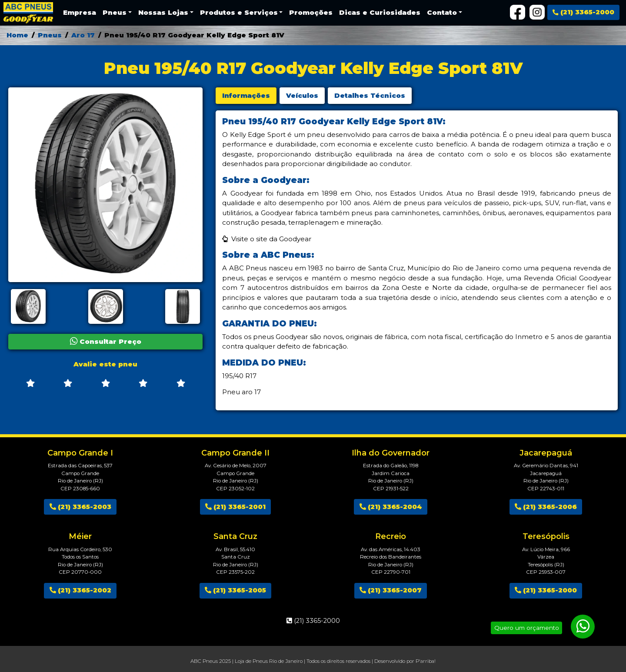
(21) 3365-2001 (235, 507)
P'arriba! (426, 661)
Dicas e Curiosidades (380, 12)
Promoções (311, 12)
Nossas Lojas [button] (163, 12)
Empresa (80, 12)
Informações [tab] (246, 95)
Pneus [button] (115, 12)
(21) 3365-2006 (546, 507)
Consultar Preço (106, 341)
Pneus (50, 35)
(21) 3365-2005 (235, 590)
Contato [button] (442, 12)
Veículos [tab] (302, 95)
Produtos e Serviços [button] (239, 12)
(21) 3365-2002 (80, 590)
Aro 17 (83, 35)
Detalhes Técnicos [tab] (370, 95)
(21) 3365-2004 (391, 507)
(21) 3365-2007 (391, 590)
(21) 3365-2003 (80, 507)
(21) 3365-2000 (583, 12)
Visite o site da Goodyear (271, 239)
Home (17, 35)
